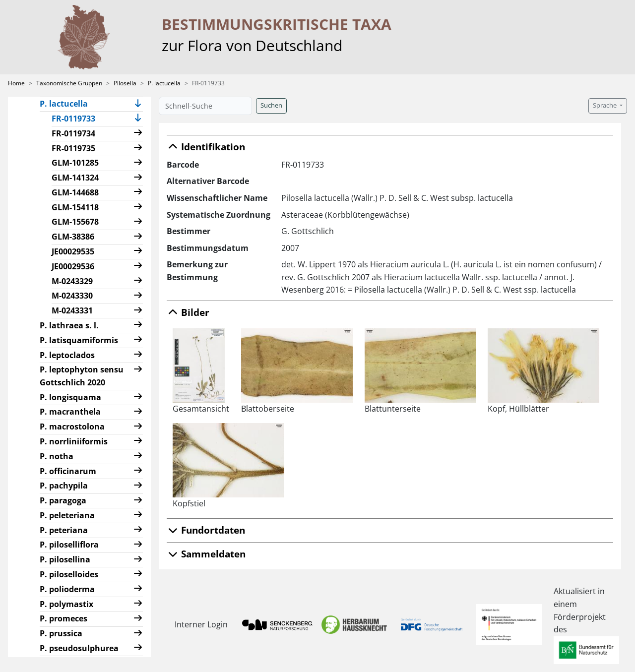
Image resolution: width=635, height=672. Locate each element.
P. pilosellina (65, 559)
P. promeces (63, 618)
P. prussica (61, 633)
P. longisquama (70, 397)
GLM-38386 (73, 237)
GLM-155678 (75, 222)
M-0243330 (72, 296)
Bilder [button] (188, 312)
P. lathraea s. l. (69, 325)
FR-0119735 (73, 148)
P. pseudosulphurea (79, 648)
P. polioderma (67, 589)
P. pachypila (64, 486)
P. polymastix (66, 604)
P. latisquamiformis (79, 340)
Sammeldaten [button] (206, 554)
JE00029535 (73, 251)
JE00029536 (73, 266)
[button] (138, 104)
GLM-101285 (75, 163)
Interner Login (199, 624)
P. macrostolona (72, 427)
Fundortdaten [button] (206, 530)
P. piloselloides (69, 574)
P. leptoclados (67, 355)
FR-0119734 (73, 133)
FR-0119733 (77, 118)
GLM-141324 (75, 178)
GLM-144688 (75, 192)
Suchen (271, 105)
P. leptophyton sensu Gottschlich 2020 (82, 376)
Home (16, 83)
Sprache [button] (605, 105)
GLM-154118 (75, 207)
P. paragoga (63, 500)
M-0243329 (72, 281)
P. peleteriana (67, 515)
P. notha (57, 456)
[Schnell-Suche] (205, 106)
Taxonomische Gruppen (69, 83)
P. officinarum (68, 471)
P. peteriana (64, 530)
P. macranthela (70, 412)
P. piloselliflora (69, 545)
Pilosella (125, 83)
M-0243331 (72, 310)
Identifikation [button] (206, 147)
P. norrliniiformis (74, 441)
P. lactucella (164, 83)
